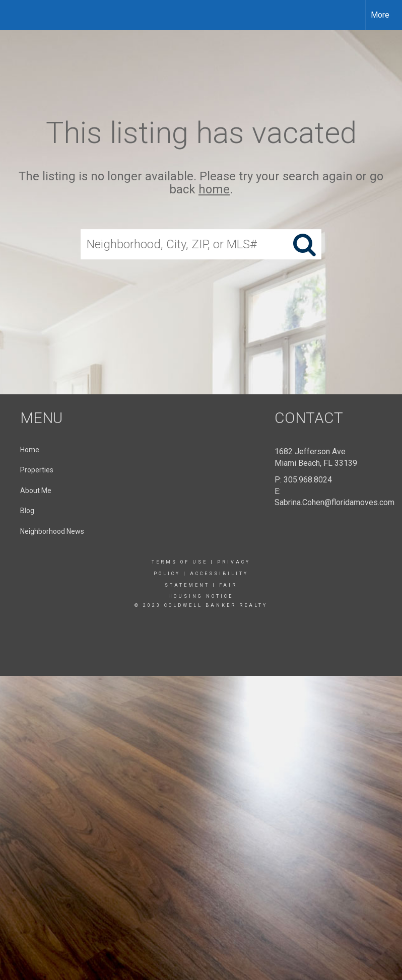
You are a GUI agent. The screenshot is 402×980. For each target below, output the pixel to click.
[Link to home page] (13, 15)
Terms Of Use (180, 562)
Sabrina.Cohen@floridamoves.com (334, 502)
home (214, 190)
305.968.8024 (308, 480)
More (380, 15)
